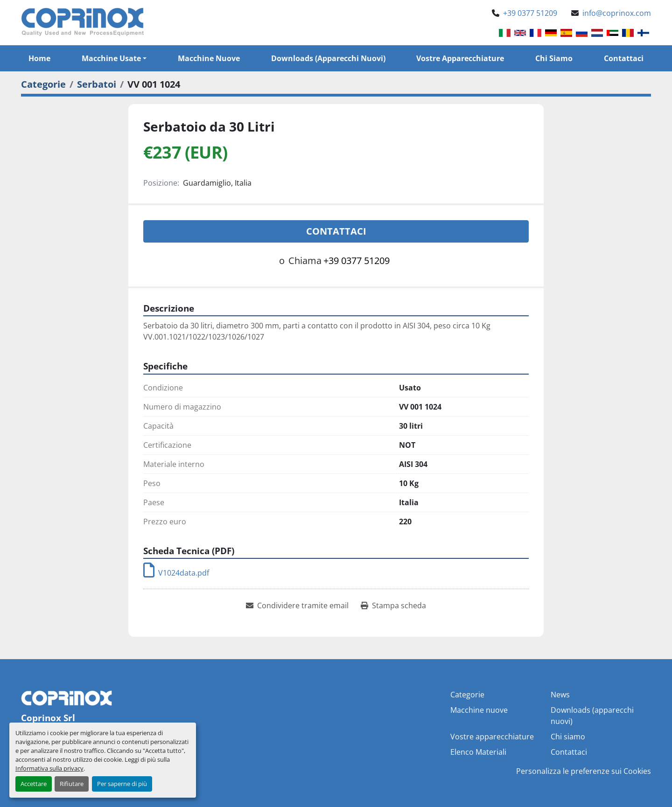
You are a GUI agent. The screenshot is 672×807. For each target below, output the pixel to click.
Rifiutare (72, 784)
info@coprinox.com (617, 13)
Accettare (34, 784)
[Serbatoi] (97, 84)
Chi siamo (554, 58)
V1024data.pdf (176, 573)
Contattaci (624, 58)
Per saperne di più (122, 784)
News (560, 695)
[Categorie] (43, 84)
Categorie (467, 695)
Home (39, 58)
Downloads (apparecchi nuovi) (328, 58)
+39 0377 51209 (530, 13)
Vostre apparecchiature (460, 58)
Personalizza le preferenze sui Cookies (584, 771)
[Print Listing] (393, 605)
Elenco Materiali (478, 752)
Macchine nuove (209, 58)
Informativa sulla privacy (49, 768)
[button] (114, 58)
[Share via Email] (297, 605)
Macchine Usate (111, 58)
